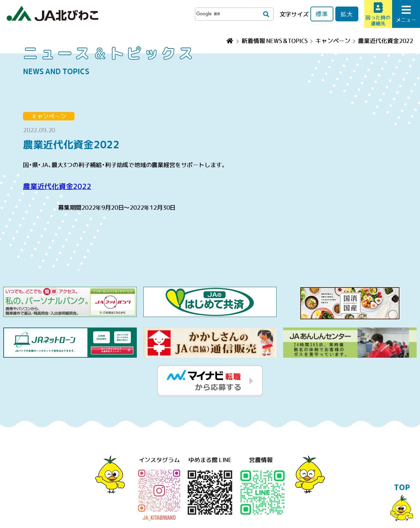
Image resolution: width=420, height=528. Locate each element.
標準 (322, 14)
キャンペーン (49, 116)
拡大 (347, 14)
